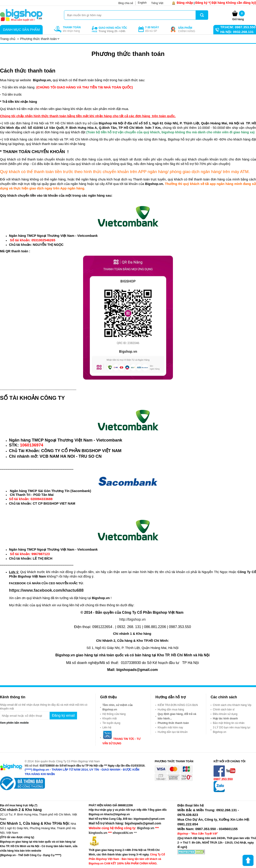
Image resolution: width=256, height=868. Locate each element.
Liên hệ (107, 727)
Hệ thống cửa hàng (114, 714)
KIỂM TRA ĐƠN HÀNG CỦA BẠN (178, 705)
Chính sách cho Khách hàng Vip (232, 705)
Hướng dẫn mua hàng (171, 710)
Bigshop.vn (146, 828)
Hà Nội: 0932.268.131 (237, 32)
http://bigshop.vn (132, 619)
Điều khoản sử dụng (225, 714)
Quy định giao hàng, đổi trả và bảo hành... (177, 716)
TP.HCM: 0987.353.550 (238, 27)
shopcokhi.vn (123, 833)
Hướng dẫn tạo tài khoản (173, 732)
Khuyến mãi (110, 719)
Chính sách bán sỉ (224, 710)
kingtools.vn (98, 833)
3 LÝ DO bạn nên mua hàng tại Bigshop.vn (232, 730)
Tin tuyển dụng (111, 723)
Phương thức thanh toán (173, 723)
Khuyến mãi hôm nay (170, 727)
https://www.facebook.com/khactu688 (46, 590)
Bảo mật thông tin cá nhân (229, 723)
